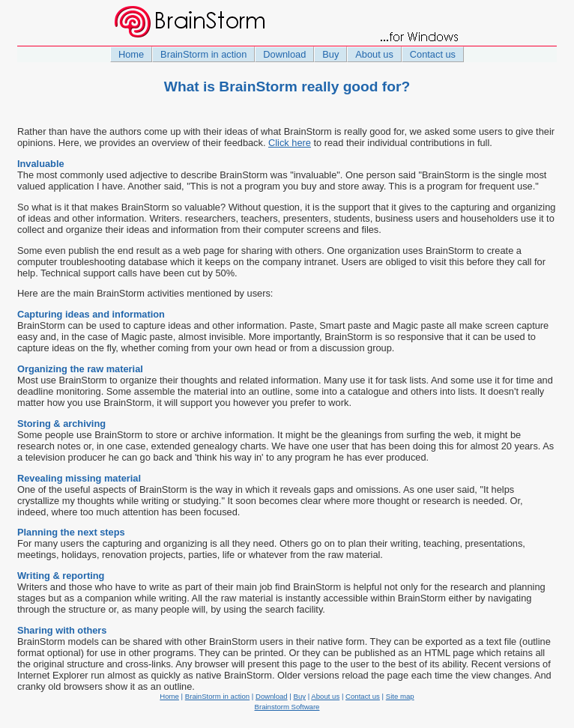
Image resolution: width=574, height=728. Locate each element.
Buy (330, 54)
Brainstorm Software (287, 707)
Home (131, 54)
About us (374, 54)
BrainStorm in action (203, 54)
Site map (400, 696)
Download (284, 54)
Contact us (433, 54)
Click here (290, 143)
